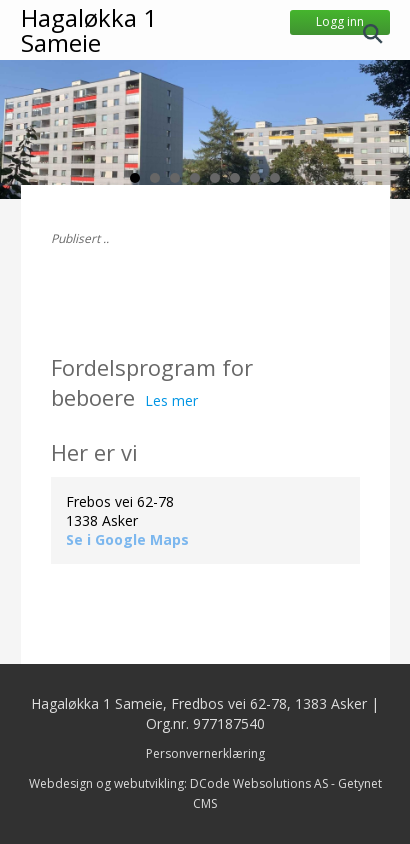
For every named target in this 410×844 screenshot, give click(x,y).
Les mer (171, 400)
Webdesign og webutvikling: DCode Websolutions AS (178, 783)
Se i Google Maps (127, 539)
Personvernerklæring (205, 753)
